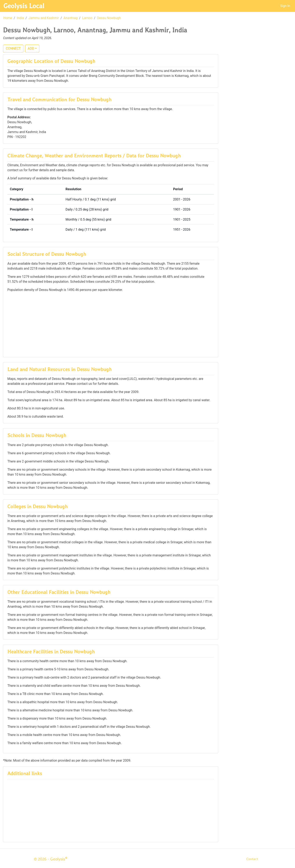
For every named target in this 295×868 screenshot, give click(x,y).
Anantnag (71, 18)
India (20, 18)
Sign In (285, 6)
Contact (252, 859)
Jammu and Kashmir (44, 18)
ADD (31, 48)
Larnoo (87, 18)
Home (8, 18)
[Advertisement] (111, 324)
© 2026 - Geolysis (51, 859)
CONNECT (13, 48)
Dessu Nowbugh (109, 18)
